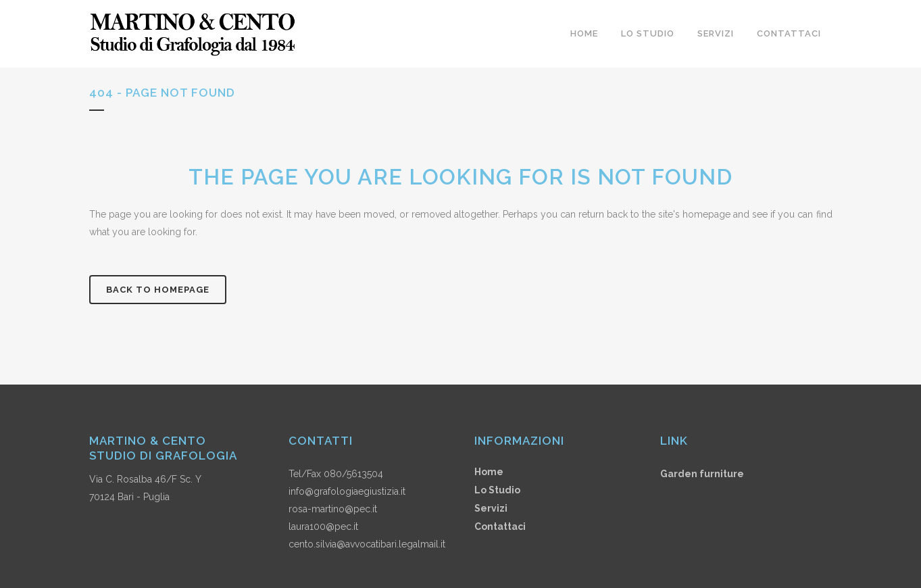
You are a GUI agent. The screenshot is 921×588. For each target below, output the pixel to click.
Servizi (491, 508)
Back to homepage (158, 290)
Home (489, 472)
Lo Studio (497, 490)
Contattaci (500, 526)
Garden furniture (702, 474)
